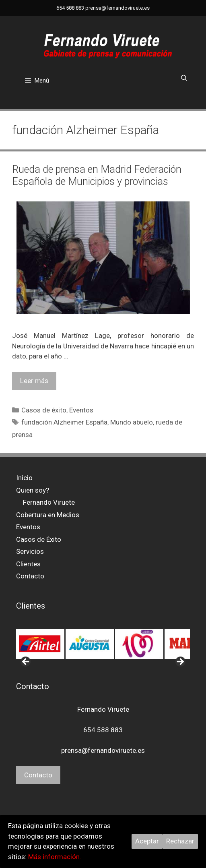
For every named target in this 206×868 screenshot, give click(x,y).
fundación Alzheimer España (64, 422)
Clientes (28, 564)
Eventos (81, 410)
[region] (103, 644)
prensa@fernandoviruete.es (117, 8)
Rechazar (180, 841)
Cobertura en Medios (48, 515)
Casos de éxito (44, 410)
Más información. (55, 857)
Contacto (30, 576)
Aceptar (147, 841)
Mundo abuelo (132, 422)
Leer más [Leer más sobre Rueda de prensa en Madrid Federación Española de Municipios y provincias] (34, 381)
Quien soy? (33, 490)
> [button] (180, 662)
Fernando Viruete (49, 502)
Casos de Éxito (39, 539)
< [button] (26, 662)
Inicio (24, 478)
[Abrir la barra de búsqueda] (184, 78)
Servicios (30, 551)
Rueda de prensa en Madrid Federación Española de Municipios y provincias (97, 175)
